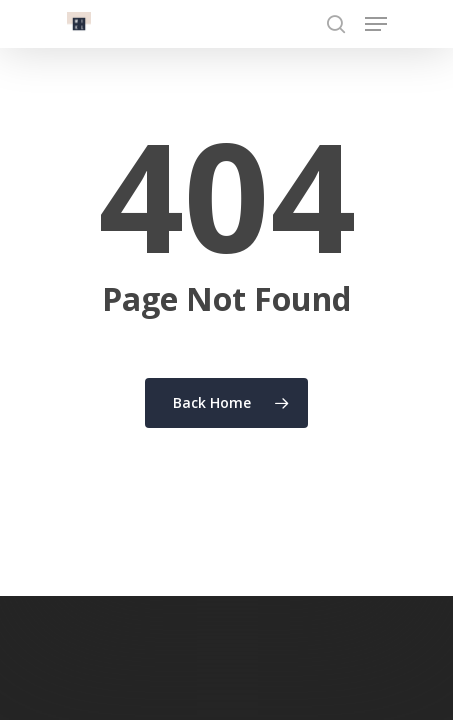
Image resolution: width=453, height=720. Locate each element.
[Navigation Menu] (376, 24)
